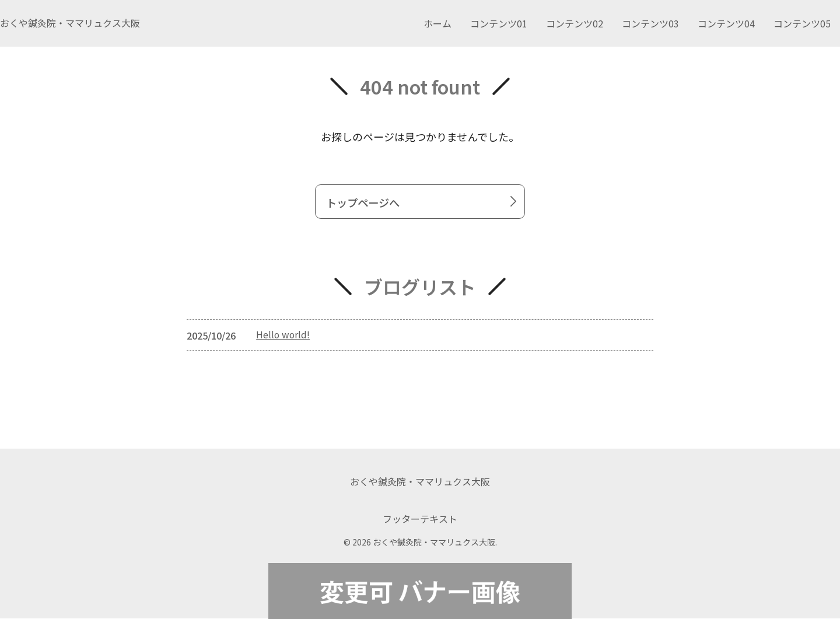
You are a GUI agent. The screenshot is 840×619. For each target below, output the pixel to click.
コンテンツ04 (726, 23)
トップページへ (423, 203)
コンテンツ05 (802, 23)
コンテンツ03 (650, 23)
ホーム (437, 23)
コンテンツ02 (575, 23)
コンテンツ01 (499, 23)
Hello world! (284, 337)
